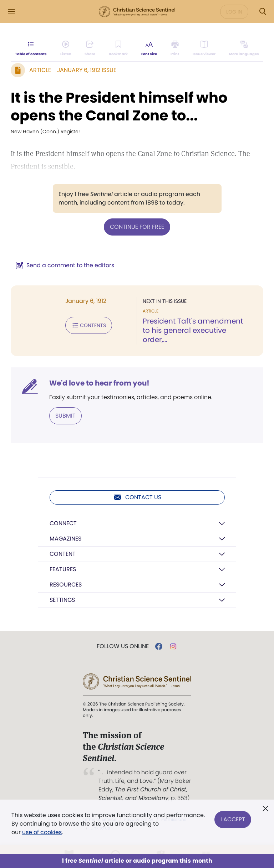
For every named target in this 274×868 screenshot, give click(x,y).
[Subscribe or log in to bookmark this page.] (118, 48)
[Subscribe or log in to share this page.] (90, 48)
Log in (234, 12)
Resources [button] (66, 585)
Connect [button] (63, 523)
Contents (89, 325)
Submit (65, 416)
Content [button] (63, 554)
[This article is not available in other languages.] (244, 48)
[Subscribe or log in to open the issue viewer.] (204, 48)
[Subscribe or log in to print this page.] (175, 48)
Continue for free (137, 227)
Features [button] (63, 569)
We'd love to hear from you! (99, 383)
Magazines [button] (65, 539)
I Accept (233, 819)
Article (40, 70)
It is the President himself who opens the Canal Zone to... (119, 107)
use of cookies (42, 832)
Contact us (137, 497)
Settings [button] (62, 600)
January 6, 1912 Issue (87, 70)
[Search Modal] (263, 12)
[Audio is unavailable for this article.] (66, 48)
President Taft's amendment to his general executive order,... (193, 330)
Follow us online (123, 646)
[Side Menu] (11, 12)
